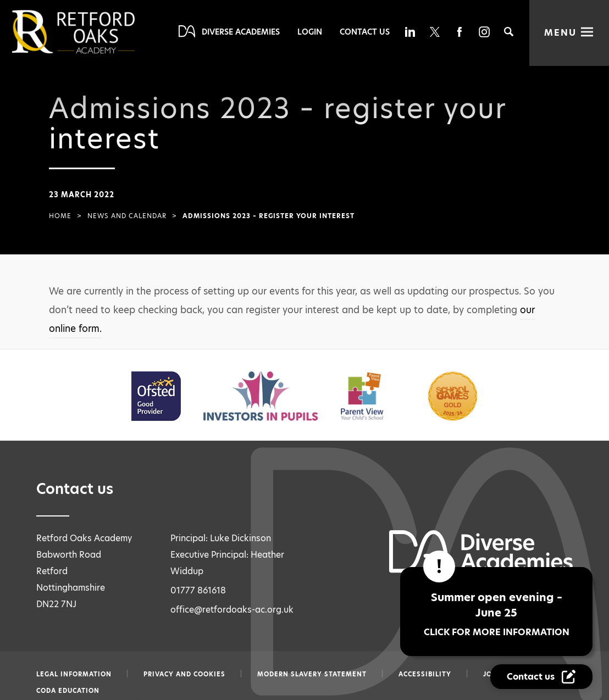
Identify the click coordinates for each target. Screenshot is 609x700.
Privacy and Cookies (184, 674)
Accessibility (425, 674)
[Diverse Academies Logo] (92, 32)
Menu (560, 33)
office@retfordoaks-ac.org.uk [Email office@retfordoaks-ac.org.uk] (232, 610)
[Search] (509, 32)
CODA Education (68, 691)
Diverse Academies (241, 32)
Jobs (492, 674)
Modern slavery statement (312, 674)
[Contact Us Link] (543, 677)
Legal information (74, 674)
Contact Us (365, 32)
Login (310, 32)
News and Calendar (127, 216)
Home (60, 216)
